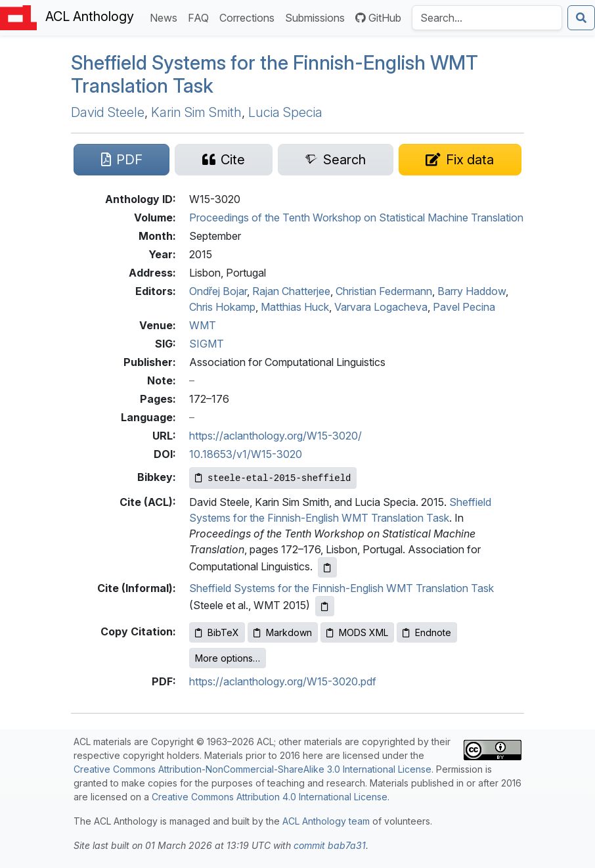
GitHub (378, 18)
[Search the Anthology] (487, 18)
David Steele (108, 112)
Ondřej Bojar (218, 291)
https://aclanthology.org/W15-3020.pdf (283, 681)
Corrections (250, 17)
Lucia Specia (285, 112)
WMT (203, 325)
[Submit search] (581, 18)
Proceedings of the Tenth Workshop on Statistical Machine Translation (356, 217)
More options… (228, 658)
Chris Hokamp (222, 307)
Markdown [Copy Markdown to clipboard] (283, 632)
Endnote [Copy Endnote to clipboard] (427, 632)
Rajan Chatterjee (291, 291)
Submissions (318, 17)
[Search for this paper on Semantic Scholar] (336, 160)
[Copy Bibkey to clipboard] (273, 478)
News (166, 17)
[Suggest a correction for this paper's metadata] (460, 160)
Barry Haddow (472, 291)
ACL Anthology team (326, 821)
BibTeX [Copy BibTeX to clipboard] (217, 632)
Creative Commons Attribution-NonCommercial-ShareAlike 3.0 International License (253, 769)
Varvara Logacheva (381, 307)
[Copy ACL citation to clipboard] (327, 567)
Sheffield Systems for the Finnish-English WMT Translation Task (342, 588)
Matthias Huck (295, 307)
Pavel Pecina (464, 307)
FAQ (201, 17)
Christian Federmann (384, 291)
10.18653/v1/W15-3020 (246, 454)
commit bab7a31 (330, 845)
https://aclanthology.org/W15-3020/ (275, 436)
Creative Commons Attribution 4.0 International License (270, 797)
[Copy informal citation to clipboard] (325, 606)
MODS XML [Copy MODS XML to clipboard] (357, 632)
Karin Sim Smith (196, 112)
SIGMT (207, 344)
